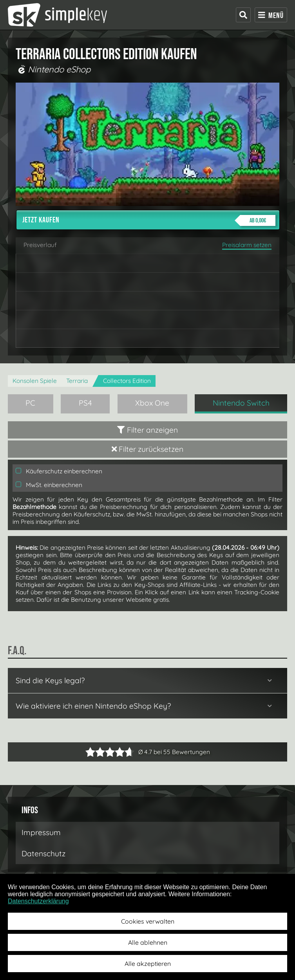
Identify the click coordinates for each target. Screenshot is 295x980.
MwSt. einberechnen (49, 485)
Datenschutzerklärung (38, 901)
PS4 (85, 403)
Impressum (41, 832)
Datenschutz (43, 854)
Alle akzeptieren (148, 964)
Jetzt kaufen (149, 220)
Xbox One (152, 403)
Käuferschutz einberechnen (59, 471)
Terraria (77, 381)
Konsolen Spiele (35, 381)
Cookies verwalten (148, 921)
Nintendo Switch (241, 403)
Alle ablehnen (148, 942)
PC (30, 403)
